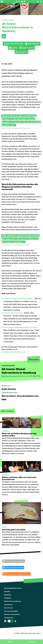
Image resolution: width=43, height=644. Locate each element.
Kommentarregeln (11, 611)
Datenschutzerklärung (12, 601)
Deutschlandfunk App (13, 44)
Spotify (13, 48)
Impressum (8, 604)
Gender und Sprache (12, 614)
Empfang (7, 595)
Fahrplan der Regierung (12, 313)
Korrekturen (9, 608)
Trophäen (8, 598)
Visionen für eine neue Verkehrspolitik (18, 298)
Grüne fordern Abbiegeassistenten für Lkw (20, 327)
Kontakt (7, 591)
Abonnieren (21, 52)
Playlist (33, 642)
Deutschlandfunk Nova (13, 588)
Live (11, 642)
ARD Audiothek (32, 44)
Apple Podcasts (27, 48)
